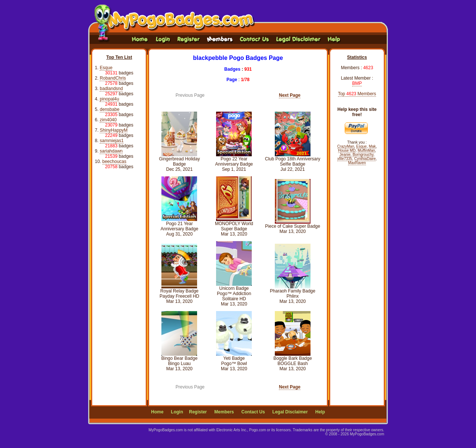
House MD (347, 151)
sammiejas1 (112, 141)
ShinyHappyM (114, 130)
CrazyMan (346, 146)
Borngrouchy (363, 155)
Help (320, 412)
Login (177, 412)
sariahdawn (111, 151)
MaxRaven (357, 163)
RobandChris (113, 78)
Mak (372, 146)
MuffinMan (366, 151)
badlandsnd (111, 89)
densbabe (110, 109)
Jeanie (345, 155)
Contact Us (253, 412)
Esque (106, 68)
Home (157, 412)
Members (224, 412)
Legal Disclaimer (290, 412)
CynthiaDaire (365, 159)
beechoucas (114, 161)
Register (198, 412)
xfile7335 (345, 159)
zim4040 (108, 120)
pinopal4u (109, 99)
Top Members (357, 94)
